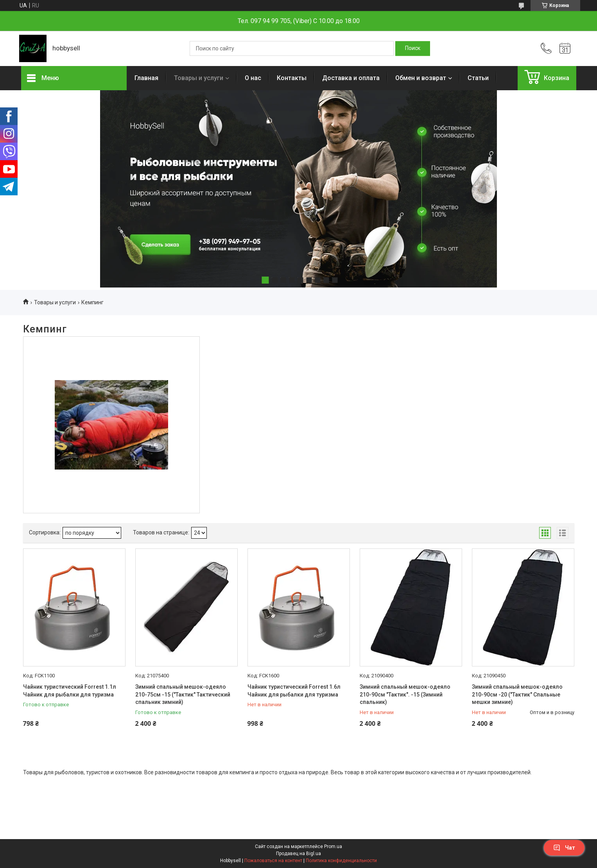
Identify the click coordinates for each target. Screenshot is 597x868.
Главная (146, 78)
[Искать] (413, 48)
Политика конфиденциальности (341, 861)
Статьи (478, 78)
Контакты (292, 78)
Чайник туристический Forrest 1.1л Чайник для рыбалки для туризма (70, 691)
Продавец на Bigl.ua (298, 854)
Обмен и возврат (421, 78)
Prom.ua (333, 847)
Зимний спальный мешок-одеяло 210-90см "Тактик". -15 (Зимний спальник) (405, 694)
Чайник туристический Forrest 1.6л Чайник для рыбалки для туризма (294, 691)
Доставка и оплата (351, 78)
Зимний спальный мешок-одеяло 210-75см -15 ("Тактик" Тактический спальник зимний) (183, 694)
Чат (564, 848)
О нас (253, 78)
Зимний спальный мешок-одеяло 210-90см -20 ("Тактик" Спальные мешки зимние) (517, 694)
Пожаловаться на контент (273, 861)
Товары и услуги (199, 78)
